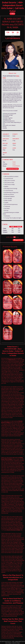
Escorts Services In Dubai (14, 530)
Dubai (18, 76)
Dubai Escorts (12, 360)
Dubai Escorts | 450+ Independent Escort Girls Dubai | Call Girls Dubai (13, 7)
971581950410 (12, 38)
